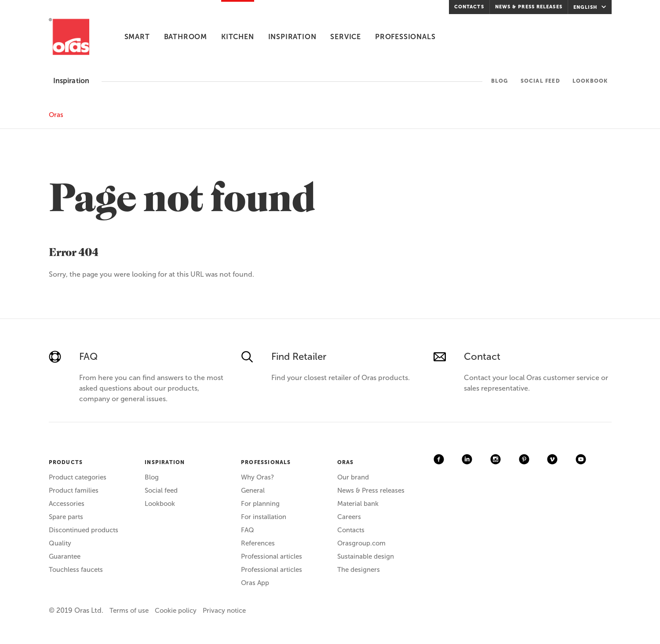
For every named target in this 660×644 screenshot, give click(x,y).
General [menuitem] (253, 490)
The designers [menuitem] (359, 570)
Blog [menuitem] (500, 81)
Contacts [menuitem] (469, 7)
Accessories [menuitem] (67, 504)
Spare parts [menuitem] (66, 517)
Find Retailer (299, 357)
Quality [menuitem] (60, 543)
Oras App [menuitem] (255, 583)
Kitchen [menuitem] (238, 37)
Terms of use (129, 611)
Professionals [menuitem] (405, 37)
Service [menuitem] (346, 37)
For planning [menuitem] (260, 504)
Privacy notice (224, 611)
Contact (482, 357)
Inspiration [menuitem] (292, 37)
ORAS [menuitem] (346, 462)
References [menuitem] (258, 543)
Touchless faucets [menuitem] (76, 570)
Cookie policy (176, 611)
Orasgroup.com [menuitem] (361, 543)
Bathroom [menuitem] (186, 37)
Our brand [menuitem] (353, 477)
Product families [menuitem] (74, 490)
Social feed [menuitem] (540, 81)
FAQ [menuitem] (248, 530)
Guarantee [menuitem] (65, 556)
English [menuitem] (591, 7)
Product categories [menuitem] (78, 477)
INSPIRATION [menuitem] (165, 462)
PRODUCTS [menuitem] (66, 462)
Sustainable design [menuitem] (366, 556)
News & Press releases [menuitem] (529, 7)
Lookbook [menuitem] (590, 81)
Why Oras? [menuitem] (257, 477)
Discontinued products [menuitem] (84, 530)
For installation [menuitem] (264, 517)
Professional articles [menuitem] (272, 556)
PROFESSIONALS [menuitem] (266, 462)
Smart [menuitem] (137, 37)
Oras (56, 115)
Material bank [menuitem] (358, 504)
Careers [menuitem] (349, 517)
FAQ (88, 357)
